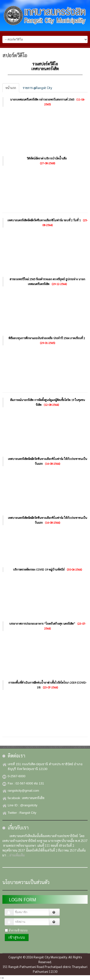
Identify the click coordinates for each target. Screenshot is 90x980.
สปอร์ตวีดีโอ (15, 55)
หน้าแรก (11, 88)
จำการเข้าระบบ (18, 930)
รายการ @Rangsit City (37, 88)
